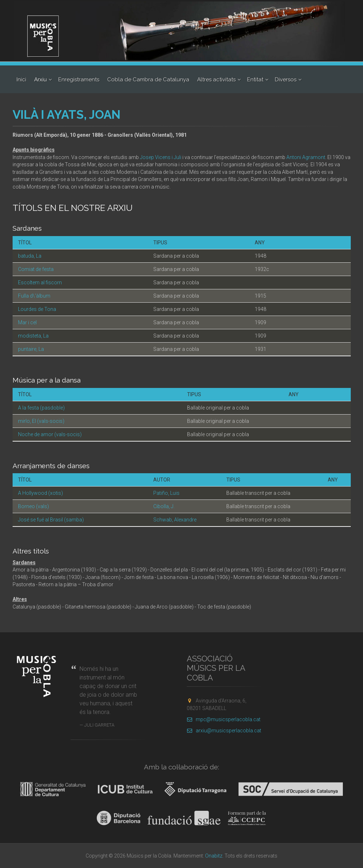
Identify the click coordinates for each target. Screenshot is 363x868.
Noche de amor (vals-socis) (50, 434)
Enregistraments (79, 80)
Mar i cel (27, 322)
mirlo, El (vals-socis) (41, 421)
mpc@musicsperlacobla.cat (224, 719)
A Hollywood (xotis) (40, 493)
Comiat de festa (36, 269)
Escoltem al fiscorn (40, 282)
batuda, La (30, 256)
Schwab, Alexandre (175, 520)
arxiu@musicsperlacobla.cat (224, 731)
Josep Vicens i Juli (161, 157)
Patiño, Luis (166, 493)
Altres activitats (216, 80)
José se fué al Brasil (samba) (51, 520)
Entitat (255, 80)
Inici (21, 80)
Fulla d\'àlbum (34, 296)
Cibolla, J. (164, 506)
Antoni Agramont (306, 157)
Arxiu (40, 80)
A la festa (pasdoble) (41, 408)
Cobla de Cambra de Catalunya (148, 80)
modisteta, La (33, 336)
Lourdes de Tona (37, 309)
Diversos (286, 80)
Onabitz (214, 856)
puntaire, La (31, 349)
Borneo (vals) (33, 506)
